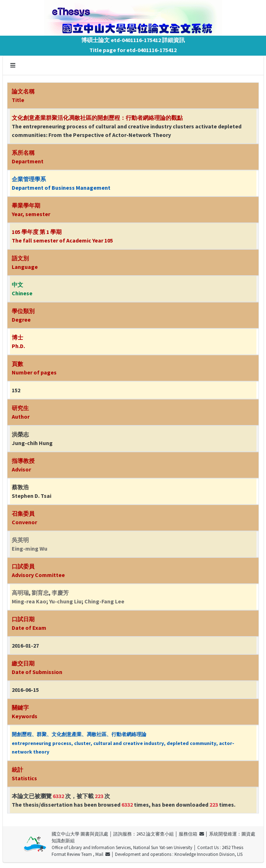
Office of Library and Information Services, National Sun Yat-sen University (122, 847)
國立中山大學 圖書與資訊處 (80, 834)
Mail (103, 854)
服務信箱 (191, 834)
